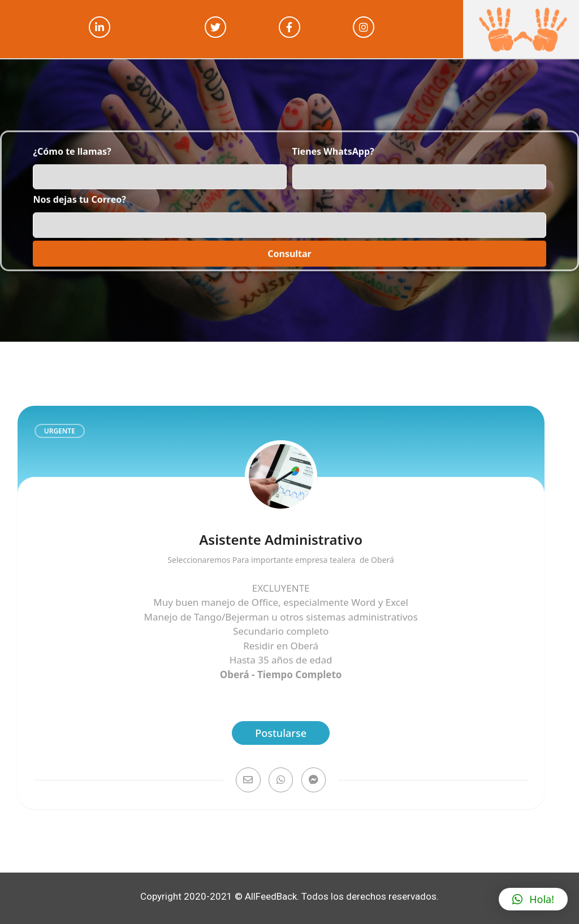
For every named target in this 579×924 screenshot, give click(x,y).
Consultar (289, 242)
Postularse (281, 733)
